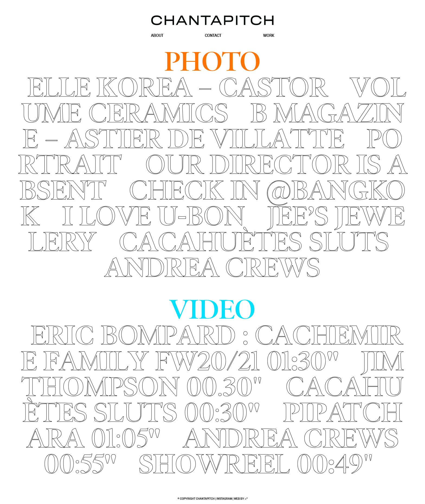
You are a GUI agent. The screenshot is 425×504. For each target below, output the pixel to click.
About (157, 35)
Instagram (224, 499)
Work (269, 35)
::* (246, 499)
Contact (213, 35)
